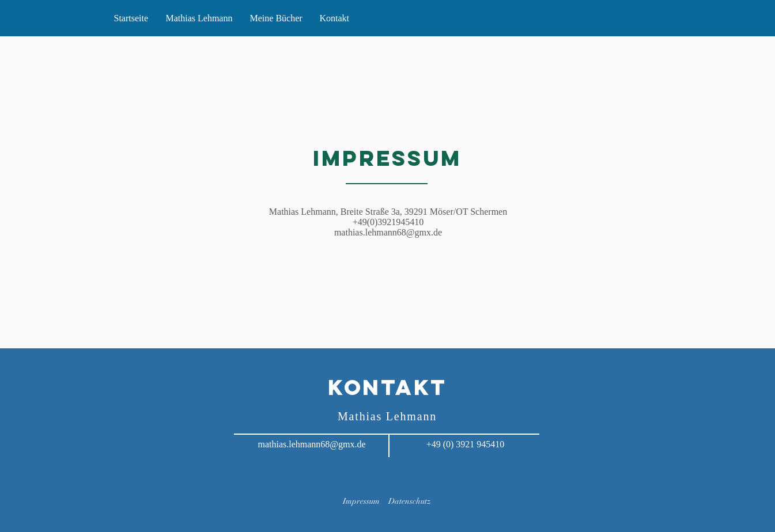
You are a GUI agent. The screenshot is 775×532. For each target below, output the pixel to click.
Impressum (361, 501)
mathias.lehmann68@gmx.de (388, 232)
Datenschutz (409, 501)
